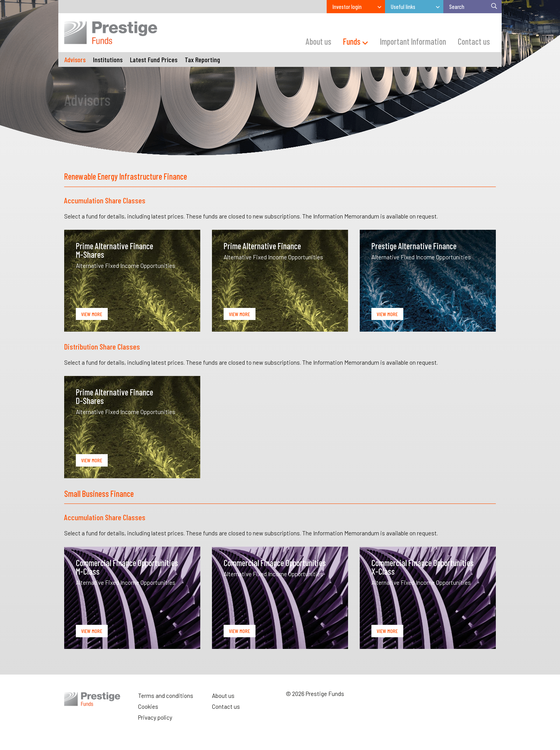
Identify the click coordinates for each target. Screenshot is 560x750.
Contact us (226, 706)
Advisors (75, 59)
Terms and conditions (166, 696)
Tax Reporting (202, 59)
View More (92, 314)
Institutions (108, 59)
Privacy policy (155, 717)
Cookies (148, 706)
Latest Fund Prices (154, 59)
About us (223, 696)
